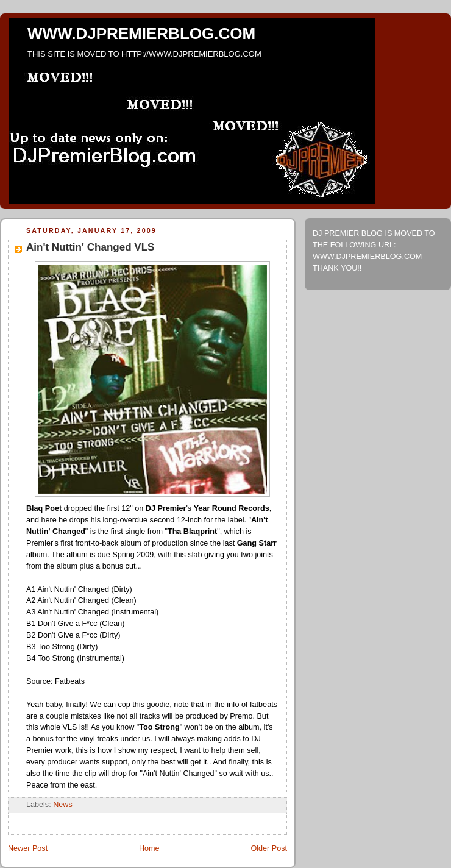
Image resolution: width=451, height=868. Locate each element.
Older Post (269, 848)
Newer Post (28, 848)
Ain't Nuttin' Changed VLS (90, 247)
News (63, 805)
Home (149, 848)
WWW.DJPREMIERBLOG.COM (141, 34)
